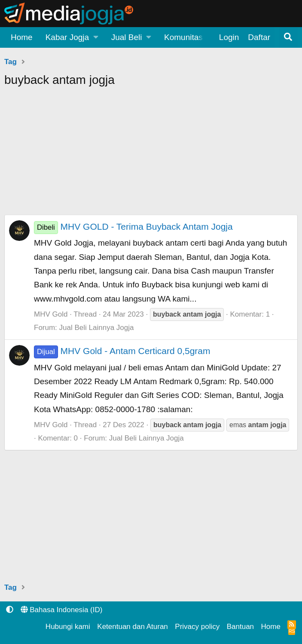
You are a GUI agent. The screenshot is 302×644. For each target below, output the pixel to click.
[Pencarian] (288, 37)
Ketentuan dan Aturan (132, 627)
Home (22, 37)
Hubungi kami (68, 627)
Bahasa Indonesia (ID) (62, 610)
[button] (72, 37)
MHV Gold (51, 314)
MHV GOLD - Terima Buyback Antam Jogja (133, 226)
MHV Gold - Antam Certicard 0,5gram (122, 351)
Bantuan (240, 627)
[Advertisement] (151, 154)
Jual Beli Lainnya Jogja (97, 328)
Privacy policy (197, 627)
